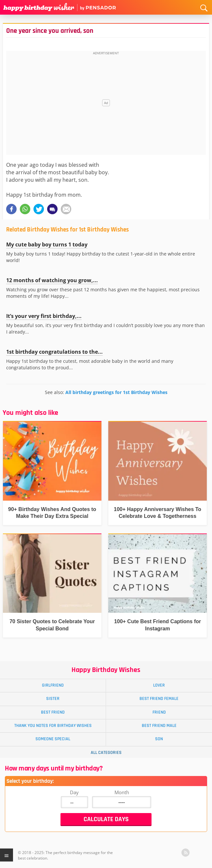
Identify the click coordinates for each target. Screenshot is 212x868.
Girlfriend (53, 685)
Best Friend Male (159, 726)
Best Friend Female (159, 699)
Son (159, 739)
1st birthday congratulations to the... (54, 352)
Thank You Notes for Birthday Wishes (53, 726)
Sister (53, 699)
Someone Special (53, 739)
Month (122, 792)
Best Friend (53, 712)
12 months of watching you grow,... (52, 280)
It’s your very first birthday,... (44, 316)
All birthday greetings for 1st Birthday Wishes (116, 392)
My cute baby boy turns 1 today (47, 244)
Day (74, 792)
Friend (159, 712)
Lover (159, 685)
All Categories (106, 753)
